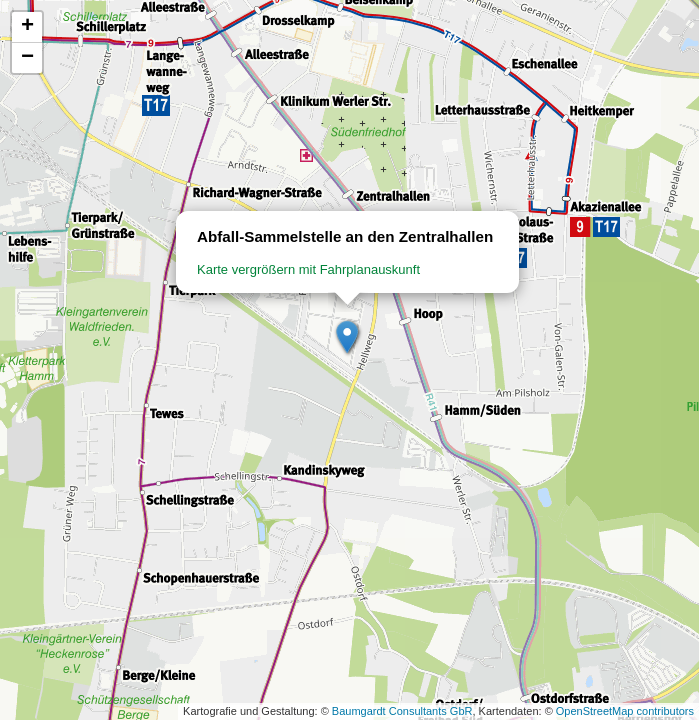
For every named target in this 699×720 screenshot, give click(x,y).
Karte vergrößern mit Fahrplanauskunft (308, 269)
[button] (348, 338)
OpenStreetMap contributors (625, 711)
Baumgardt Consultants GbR (402, 711)
